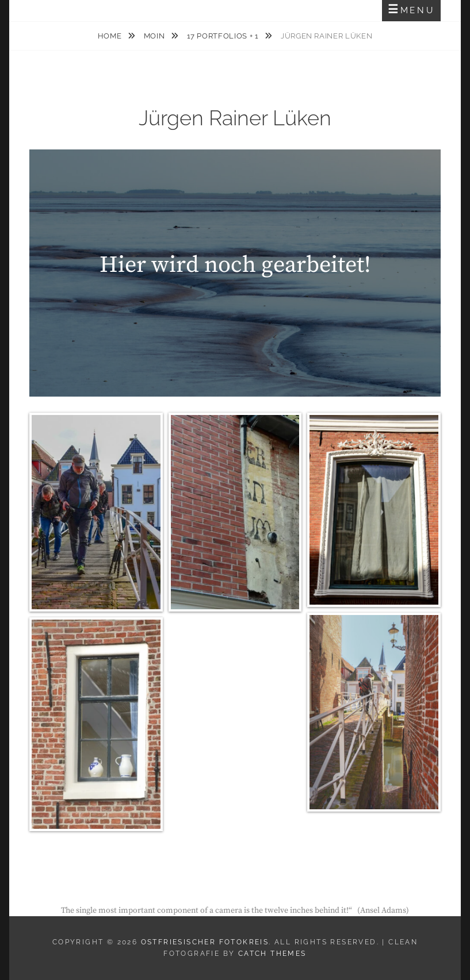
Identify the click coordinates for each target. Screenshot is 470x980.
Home (111, 36)
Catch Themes (272, 954)
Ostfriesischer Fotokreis (205, 942)
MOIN (155, 36)
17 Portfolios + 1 (224, 36)
